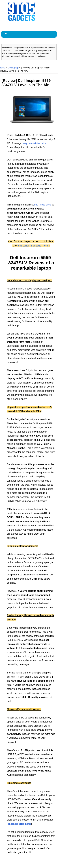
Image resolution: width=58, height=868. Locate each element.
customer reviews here (33, 246)
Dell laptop (13, 68)
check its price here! (19, 824)
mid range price (43, 205)
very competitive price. (35, 143)
